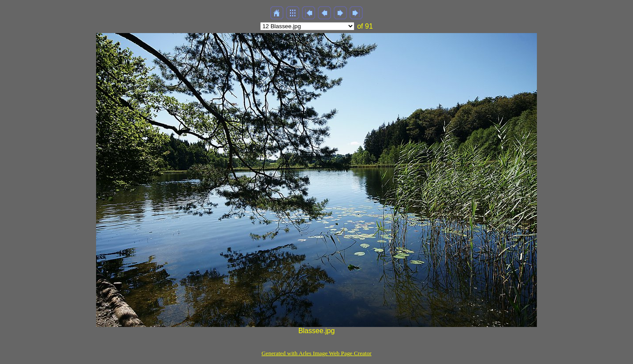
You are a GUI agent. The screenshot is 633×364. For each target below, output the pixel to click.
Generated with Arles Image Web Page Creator (316, 353)
